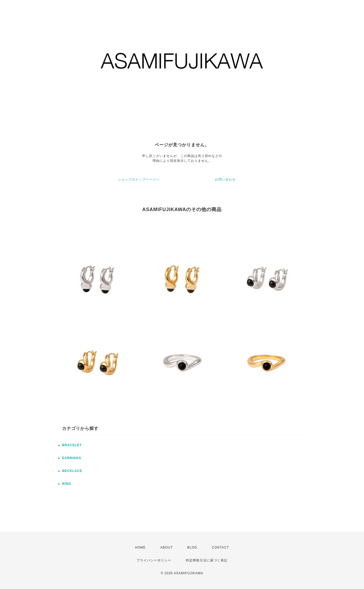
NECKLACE (72, 471)
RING (67, 484)
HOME (141, 547)
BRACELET (72, 445)
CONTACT (220, 547)
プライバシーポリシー (154, 560)
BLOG (192, 547)
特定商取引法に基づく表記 (207, 560)
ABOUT (166, 547)
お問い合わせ (225, 179)
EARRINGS (72, 458)
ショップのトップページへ (139, 179)
